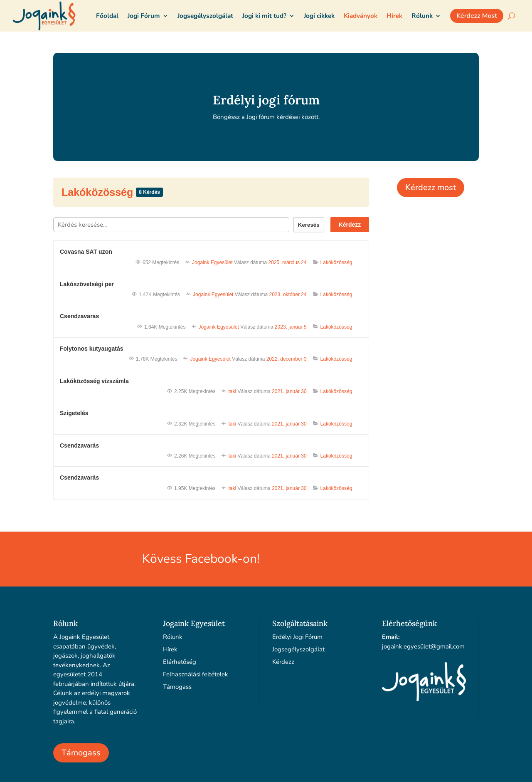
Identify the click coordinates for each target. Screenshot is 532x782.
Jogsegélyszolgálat (298, 649)
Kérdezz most (431, 187)
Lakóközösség (99, 192)
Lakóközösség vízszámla (94, 381)
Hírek (170, 649)
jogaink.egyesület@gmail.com (423, 646)
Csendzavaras (79, 316)
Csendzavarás (79, 445)
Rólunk (173, 637)
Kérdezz (350, 225)
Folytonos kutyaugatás (91, 349)
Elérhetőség (180, 662)
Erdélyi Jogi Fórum (297, 637)
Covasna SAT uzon (86, 252)
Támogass (81, 753)
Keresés (309, 225)
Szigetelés (74, 413)
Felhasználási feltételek (196, 674)
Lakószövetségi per (87, 284)
